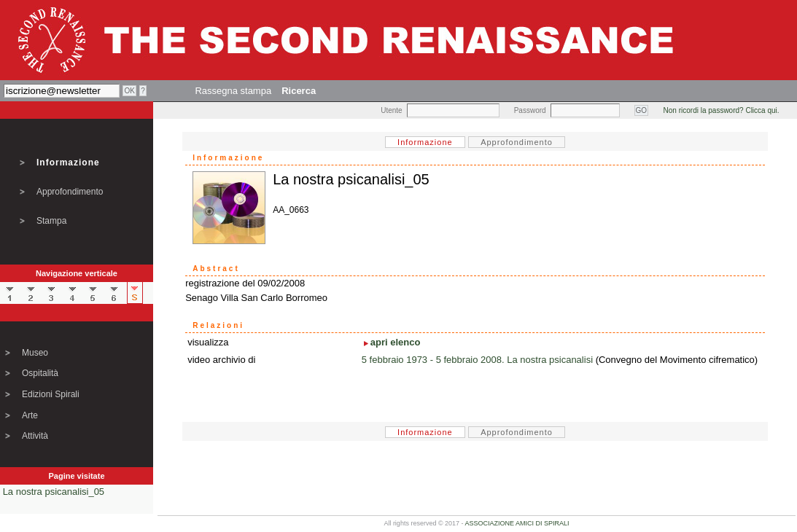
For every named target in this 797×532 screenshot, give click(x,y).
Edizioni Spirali (51, 394)
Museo (35, 353)
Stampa (51, 221)
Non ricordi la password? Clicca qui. (722, 110)
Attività (35, 436)
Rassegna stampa (233, 91)
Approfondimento (70, 192)
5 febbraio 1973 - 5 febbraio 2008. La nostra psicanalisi (477, 360)
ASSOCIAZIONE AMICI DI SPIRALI (517, 523)
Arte (30, 415)
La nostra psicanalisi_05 (54, 492)
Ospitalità (40, 373)
